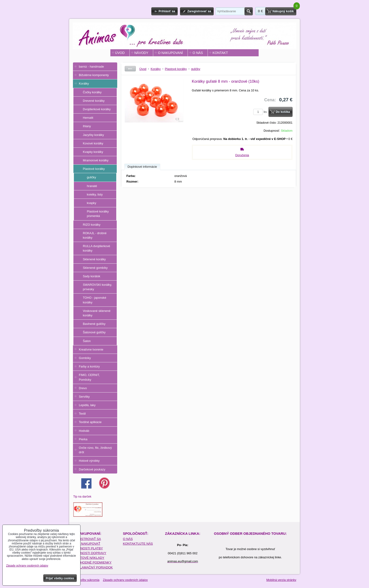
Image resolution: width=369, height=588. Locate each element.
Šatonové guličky (94, 332)
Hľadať (249, 11)
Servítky (84, 397)
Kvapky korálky (93, 152)
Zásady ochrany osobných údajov (125, 580)
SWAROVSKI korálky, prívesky (97, 287)
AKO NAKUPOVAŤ (87, 544)
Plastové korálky (94, 169)
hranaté (92, 186)
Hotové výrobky (89, 461)
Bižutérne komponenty (94, 75)
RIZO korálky (92, 225)
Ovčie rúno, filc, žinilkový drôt (95, 450)
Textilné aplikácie (90, 422)
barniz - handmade (91, 67)
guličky (91, 177)
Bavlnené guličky (94, 324)
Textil (82, 414)
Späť (130, 69)
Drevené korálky (94, 101)
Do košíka (283, 112)
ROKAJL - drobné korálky (95, 235)
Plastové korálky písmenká (98, 214)
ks (261, 112)
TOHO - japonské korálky (94, 300)
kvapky (92, 203)
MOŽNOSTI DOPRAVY (90, 553)
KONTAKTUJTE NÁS (138, 544)
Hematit (88, 118)
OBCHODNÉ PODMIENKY (92, 562)
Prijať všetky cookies (60, 578)
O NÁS (198, 53)
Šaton (87, 341)
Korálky (84, 84)
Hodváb (84, 431)
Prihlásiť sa (167, 11)
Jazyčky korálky (93, 135)
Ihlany (87, 126)
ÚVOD (120, 53)
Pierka (83, 439)
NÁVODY (141, 53)
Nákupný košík (283, 11)
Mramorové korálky (96, 160)
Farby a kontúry (89, 366)
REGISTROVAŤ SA (87, 539)
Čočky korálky (92, 92)
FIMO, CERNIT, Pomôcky (89, 377)
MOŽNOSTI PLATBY (88, 548)
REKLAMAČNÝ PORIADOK (93, 567)
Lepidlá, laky (87, 405)
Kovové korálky (93, 143)
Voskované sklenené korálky (97, 313)
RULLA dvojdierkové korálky (96, 248)
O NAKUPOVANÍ (170, 53)
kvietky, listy (95, 194)
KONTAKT (220, 53)
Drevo (83, 388)
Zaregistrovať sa (199, 11)
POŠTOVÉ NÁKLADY (89, 558)
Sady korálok (92, 276)
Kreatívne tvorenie (91, 349)
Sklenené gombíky (95, 268)
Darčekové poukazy (92, 469)
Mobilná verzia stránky (281, 580)
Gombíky (85, 358)
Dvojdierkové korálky (97, 109)
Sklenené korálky (94, 259)
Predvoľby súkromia (86, 580)
